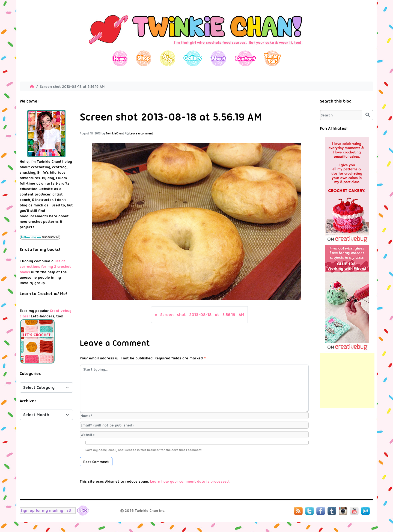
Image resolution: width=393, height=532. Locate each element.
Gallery (193, 58)
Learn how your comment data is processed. (190, 481)
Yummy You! (273, 58)
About (218, 58)
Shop (144, 58)
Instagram (343, 511)
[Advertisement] (347, 380)
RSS (298, 511)
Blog (167, 58)
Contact (245, 58)
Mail (365, 511)
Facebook (321, 511)
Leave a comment (141, 133)
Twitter (309, 511)
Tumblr (332, 511)
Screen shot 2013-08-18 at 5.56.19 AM (202, 315)
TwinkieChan (114, 133)
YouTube (354, 511)
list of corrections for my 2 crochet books (45, 266)
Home (120, 58)
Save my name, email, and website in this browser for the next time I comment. (144, 450)
